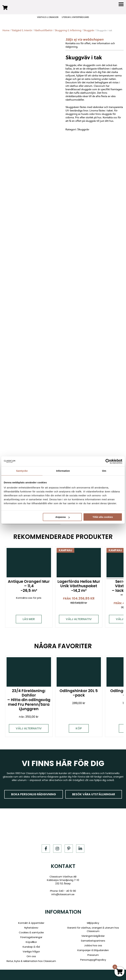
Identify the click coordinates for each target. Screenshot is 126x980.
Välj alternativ (77, 618)
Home (6, 30)
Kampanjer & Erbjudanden (93, 950)
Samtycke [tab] (22, 471)
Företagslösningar (31, 937)
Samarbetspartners (93, 941)
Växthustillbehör (43, 30)
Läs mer (28, 618)
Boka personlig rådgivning (34, 794)
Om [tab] (104, 471)
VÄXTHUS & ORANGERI (48, 17)
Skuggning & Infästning (68, 30)
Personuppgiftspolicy (93, 960)
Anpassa (63, 517)
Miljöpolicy (93, 923)
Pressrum (93, 955)
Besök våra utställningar (94, 794)
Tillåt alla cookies (103, 517)
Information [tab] (63, 471)
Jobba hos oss (93, 945)
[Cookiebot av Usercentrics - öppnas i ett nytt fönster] (108, 461)
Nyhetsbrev (31, 928)
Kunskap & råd (31, 947)
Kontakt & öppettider (31, 923)
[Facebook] (46, 849)
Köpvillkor (31, 942)
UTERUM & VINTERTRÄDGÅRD (75, 17)
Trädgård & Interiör (22, 30)
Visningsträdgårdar (93, 936)
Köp (77, 731)
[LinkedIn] (80, 849)
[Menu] (121, 4)
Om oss (31, 956)
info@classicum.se (63, 894)
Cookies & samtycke (31, 932)
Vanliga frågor (31, 951)
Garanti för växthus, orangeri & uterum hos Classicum (93, 929)
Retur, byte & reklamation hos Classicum (31, 961)
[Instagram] (57, 849)
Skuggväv (89, 30)
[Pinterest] (69, 849)
